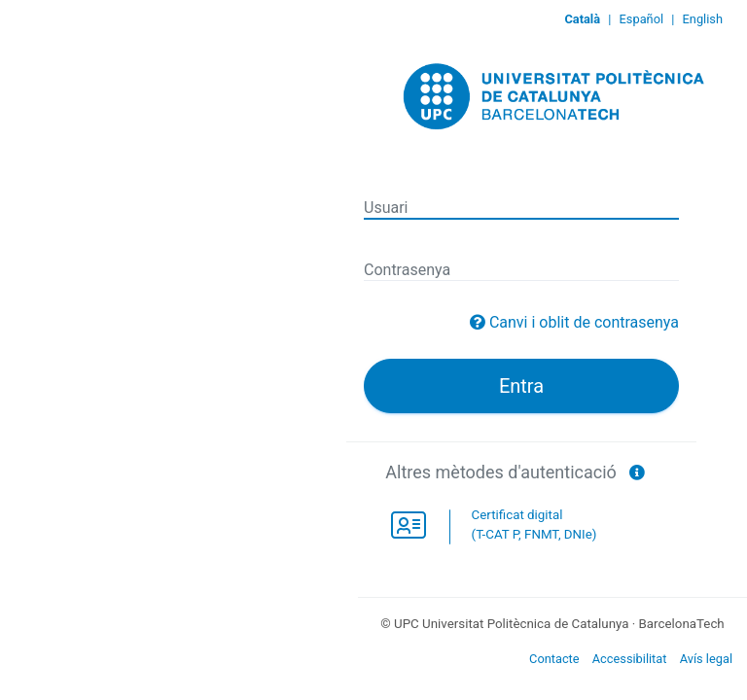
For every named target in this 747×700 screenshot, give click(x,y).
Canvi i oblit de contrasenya (584, 322)
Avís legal (706, 659)
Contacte (554, 659)
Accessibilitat (630, 659)
